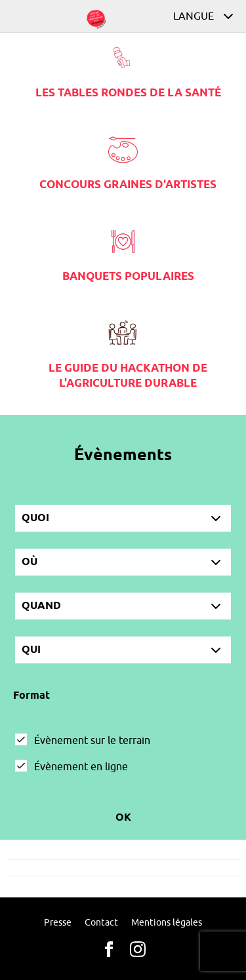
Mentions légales (167, 923)
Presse (58, 923)
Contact (101, 923)
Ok (123, 818)
